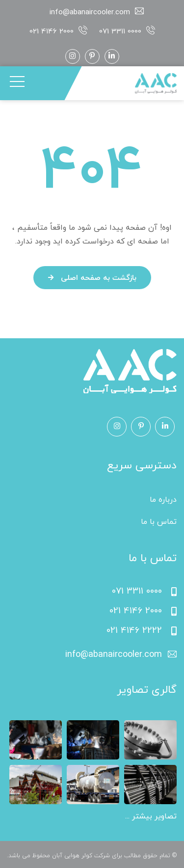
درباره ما (163, 500)
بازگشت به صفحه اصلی (92, 278)
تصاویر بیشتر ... (151, 816)
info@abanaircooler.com (90, 13)
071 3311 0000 (120, 32)
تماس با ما (159, 522)
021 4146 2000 (52, 32)
